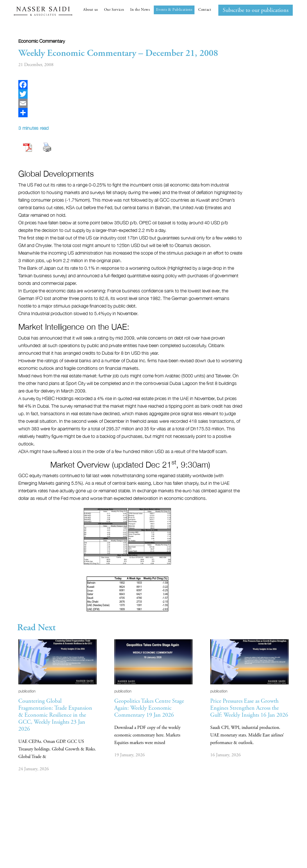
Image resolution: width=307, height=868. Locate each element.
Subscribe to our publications (256, 10)
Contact (205, 10)
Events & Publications (174, 10)
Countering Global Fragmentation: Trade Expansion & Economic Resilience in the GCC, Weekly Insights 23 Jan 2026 (55, 715)
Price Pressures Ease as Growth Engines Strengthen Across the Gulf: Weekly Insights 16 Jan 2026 (249, 708)
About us (91, 10)
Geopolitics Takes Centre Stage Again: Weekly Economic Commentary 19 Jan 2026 (149, 708)
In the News (140, 10)
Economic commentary (42, 41)
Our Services (114, 10)
